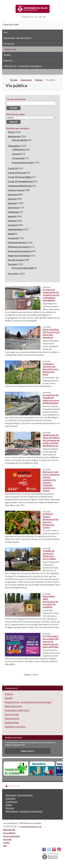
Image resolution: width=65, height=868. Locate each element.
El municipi (9, 44)
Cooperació (18, 158)
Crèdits (7, 843)
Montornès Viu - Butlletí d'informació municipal (28, 702)
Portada (14, 80)
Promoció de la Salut (23, 162)
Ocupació (13, 238)
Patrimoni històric (17, 242)
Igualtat (12, 216)
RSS (32, 72)
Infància (12, 221)
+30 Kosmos (19, 149)
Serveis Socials (16, 260)
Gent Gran (13, 207)
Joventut (13, 225)
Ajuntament (14, 136)
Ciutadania (14, 146)
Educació (13, 194)
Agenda (9, 698)
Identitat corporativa (15, 727)
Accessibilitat (9, 833)
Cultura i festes (16, 190)
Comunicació (10, 49)
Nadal (11, 234)
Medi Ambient (15, 229)
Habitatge (13, 212)
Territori (13, 264)
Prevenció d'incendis (23, 268)
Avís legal (7, 839)
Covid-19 (13, 168)
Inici (6, 32)
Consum (16, 154)
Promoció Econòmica (19, 251)
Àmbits (7, 55)
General (12, 203)
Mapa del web (9, 830)
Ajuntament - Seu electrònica (17, 38)
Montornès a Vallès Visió (17, 710)
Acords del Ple (20, 140)
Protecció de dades (12, 836)
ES (36, 17)
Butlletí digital (12, 722)
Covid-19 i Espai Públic (20, 177)
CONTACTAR (27, 17)
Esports (12, 199)
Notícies (39, 80)
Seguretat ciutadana (19, 255)
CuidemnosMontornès (20, 186)
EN (40, 17)
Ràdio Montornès (13, 706)
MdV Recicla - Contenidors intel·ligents (23, 66)
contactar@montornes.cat (31, 826)
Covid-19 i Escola (17, 173)
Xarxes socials (12, 714)
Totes (11, 132)
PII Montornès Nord (18, 247)
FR (44, 17)
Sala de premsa (12, 718)
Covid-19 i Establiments (20, 181)
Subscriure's (28, 751)
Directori (8, 60)
